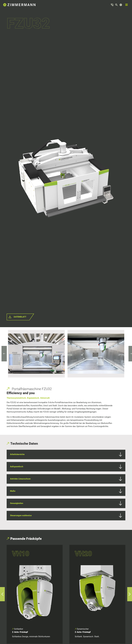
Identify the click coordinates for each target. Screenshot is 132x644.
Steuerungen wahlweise (66, 516)
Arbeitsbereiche (66, 454)
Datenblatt (20, 317)
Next (130, 354)
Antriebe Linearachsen (66, 479)
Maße (66, 491)
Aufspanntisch (66, 467)
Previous (5, 354)
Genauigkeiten (66, 503)
